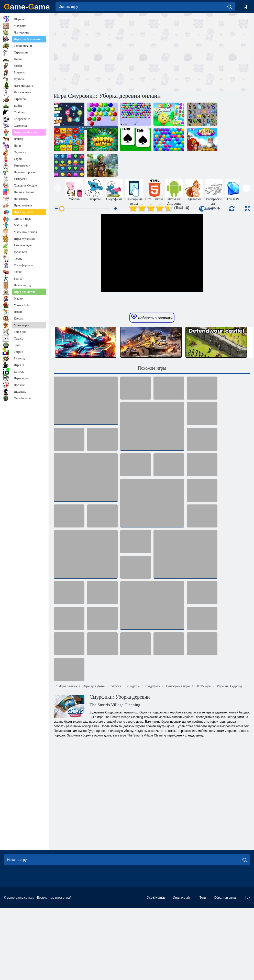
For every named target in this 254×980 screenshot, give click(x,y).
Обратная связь (225, 970)
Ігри (247, 970)
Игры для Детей (94, 758)
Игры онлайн (68, 758)
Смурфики (152, 758)
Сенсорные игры (178, 758)
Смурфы (133, 758)
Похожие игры (152, 440)
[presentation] (57, 188)
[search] (230, 7)
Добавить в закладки (152, 389)
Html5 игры (203, 758)
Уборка (116, 758)
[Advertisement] (103, 52)
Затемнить (209, 209)
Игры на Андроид (229, 758)
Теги (203, 970)
